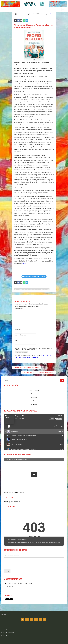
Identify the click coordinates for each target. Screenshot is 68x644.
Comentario (19, 309)
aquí (24, 263)
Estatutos (34, 394)
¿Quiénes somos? (34, 390)
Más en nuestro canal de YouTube (14, 493)
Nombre (18, 330)
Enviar (7, 571)
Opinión (49, 14)
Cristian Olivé (22, 289)
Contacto (34, 404)
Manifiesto (34, 397)
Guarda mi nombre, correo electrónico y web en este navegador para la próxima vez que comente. (34, 349)
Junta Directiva (34, 401)
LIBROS (45, 14)
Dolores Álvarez (31, 289)
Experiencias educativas (43, 289)
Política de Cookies (7, 636)
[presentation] (18, 566)
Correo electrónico (21, 335)
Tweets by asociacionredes (12, 502)
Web (17, 341)
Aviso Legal (5, 629)
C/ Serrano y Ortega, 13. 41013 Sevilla (21, 583)
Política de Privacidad (7, 632)
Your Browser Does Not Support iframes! (34, 528)
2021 (16, 289)
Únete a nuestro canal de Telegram (34, 277)
